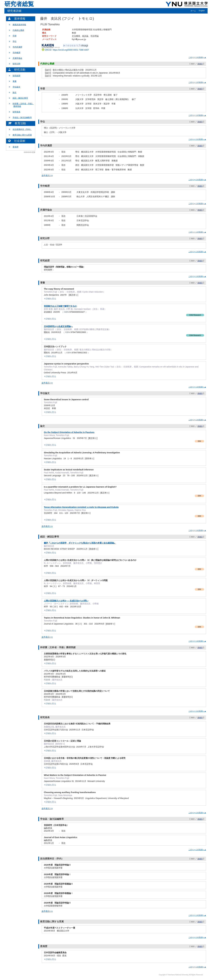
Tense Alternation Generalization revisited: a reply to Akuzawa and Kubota (81, 507)
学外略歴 (16, 53)
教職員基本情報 (19, 25)
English (202, 11)
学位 (15, 41)
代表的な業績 (18, 30)
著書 (15, 81)
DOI (199, 441)
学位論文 (16, 87)
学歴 (15, 36)
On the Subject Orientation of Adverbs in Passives (69, 432)
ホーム (193, 11)
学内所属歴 (17, 47)
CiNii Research (195, 315)
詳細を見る (50, 299)
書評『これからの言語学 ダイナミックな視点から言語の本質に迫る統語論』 (80, 543)
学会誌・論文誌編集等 (22, 117)
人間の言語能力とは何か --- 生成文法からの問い (66, 601)
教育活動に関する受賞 (22, 135)
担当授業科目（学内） (22, 129)
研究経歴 (16, 76)
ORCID (65, 50)
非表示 (200, 64)
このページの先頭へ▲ (197, 57)
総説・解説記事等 (20, 98)
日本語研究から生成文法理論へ (58, 326)
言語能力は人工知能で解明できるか (60, 306)
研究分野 (16, 64)
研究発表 (16, 112)
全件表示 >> (47, 175)
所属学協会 (17, 58)
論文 (15, 92)
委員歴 (16, 147)
